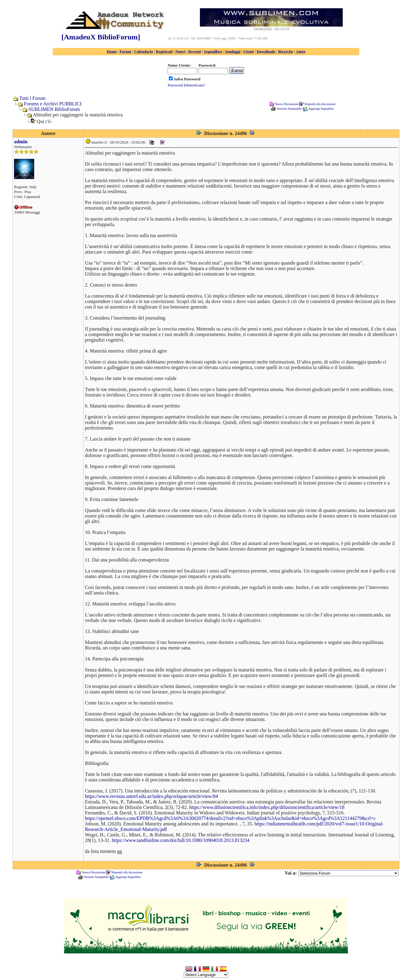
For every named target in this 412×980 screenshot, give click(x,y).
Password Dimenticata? (186, 85)
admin (21, 142)
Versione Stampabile (289, 109)
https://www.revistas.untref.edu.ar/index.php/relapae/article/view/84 (151, 796)
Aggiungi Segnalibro (321, 109)
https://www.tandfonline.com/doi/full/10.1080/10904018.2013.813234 (181, 840)
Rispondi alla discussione (320, 104)
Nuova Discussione (287, 104)
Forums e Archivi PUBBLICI (53, 104)
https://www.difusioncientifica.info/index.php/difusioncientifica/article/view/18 (267, 807)
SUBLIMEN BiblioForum (54, 109)
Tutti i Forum (32, 98)
